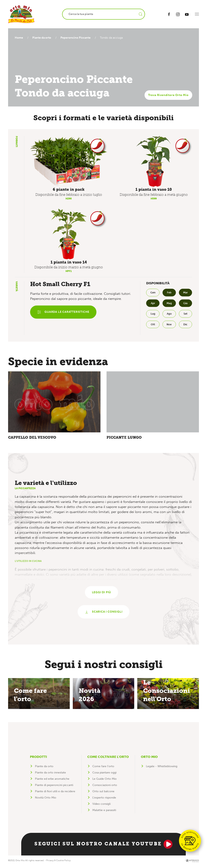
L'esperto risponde (104, 800)
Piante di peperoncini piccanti (54, 787)
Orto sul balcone (103, 794)
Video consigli (101, 806)
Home (19, 38)
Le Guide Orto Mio (105, 781)
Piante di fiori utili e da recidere (55, 794)
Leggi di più (102, 594)
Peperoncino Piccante (78, 38)
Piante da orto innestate (50, 775)
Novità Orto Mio (46, 800)
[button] (197, 14)
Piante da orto (43, 38)
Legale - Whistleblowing (162, 769)
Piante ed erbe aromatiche (52, 781)
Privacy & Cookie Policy (58, 863)
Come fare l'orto (103, 769)
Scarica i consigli (104, 614)
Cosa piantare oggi (104, 775)
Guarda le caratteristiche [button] (64, 312)
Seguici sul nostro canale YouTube (103, 847)
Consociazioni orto (105, 787)
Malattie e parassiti (104, 813)
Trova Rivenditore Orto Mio (168, 95)
